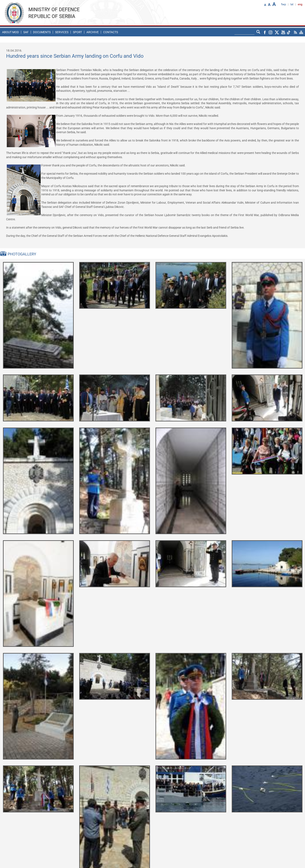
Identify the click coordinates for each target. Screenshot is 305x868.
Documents (42, 32)
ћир (284, 4)
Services (62, 32)
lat (292, 4)
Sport (77, 32)
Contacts (111, 32)
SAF (26, 32)
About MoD (10, 32)
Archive (93, 32)
